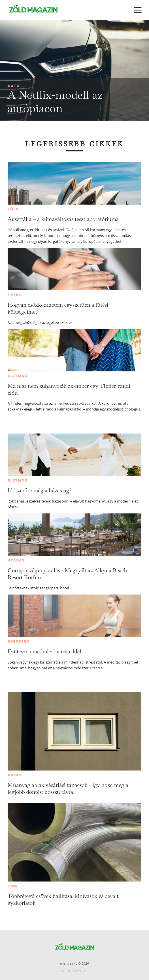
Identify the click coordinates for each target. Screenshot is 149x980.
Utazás (16, 560)
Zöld (13, 209)
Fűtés (14, 295)
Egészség (19, 641)
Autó (14, 86)
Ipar (13, 886)
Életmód (18, 376)
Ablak (15, 775)
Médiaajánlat (74, 971)
